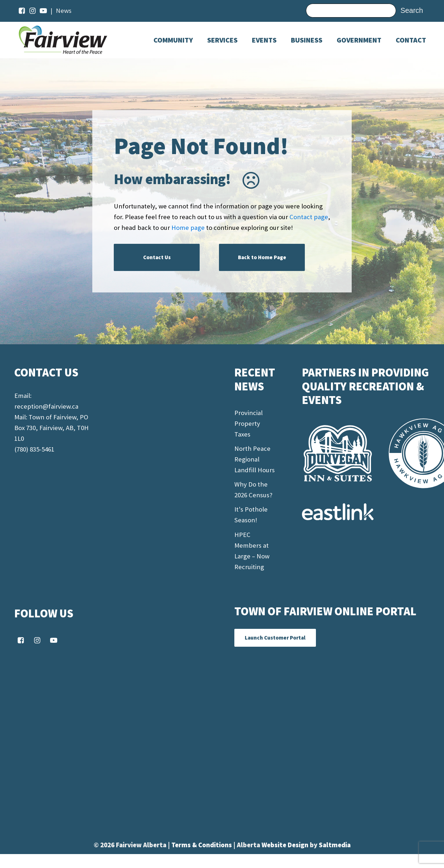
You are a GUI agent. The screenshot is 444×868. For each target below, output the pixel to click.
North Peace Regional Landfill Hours (255, 459)
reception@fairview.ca (46, 406)
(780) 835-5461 (34, 449)
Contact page (309, 217)
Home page (188, 228)
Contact (411, 40)
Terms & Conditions (202, 845)
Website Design (286, 845)
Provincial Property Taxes (248, 423)
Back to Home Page (262, 257)
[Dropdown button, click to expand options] (264, 40)
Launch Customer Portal (275, 638)
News (64, 11)
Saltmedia (335, 845)
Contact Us (157, 257)
